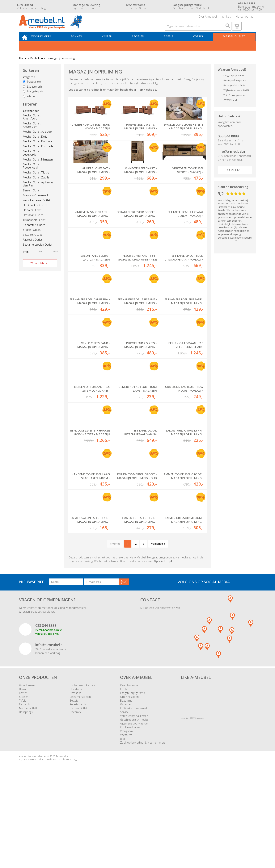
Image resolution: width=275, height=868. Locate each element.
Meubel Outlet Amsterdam (32, 135)
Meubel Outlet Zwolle (36, 187)
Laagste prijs (33, 96)
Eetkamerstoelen (80, 783)
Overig (199, 45)
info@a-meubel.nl (232, 161)
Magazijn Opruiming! (35, 205)
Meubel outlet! (233, 45)
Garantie (125, 790)
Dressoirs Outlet (33, 225)
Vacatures (126, 821)
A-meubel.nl (62, 842)
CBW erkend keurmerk (134, 794)
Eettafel (74, 786)
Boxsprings (26, 798)
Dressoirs (76, 779)
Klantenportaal (245, 18)
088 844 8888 (228, 145)
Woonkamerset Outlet (37, 210)
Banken (82, 45)
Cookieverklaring (130, 813)
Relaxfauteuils (78, 790)
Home (23, 68)
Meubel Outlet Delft (35, 146)
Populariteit (32, 91)
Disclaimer (51, 845)
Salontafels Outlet (34, 234)
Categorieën (31, 120)
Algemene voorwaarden (135, 809)
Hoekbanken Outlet (35, 215)
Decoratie (76, 798)
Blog (123, 825)
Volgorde (29, 87)
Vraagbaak (127, 817)
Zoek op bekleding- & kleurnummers (143, 828)
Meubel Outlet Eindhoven (38, 151)
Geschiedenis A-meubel (135, 805)
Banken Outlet (32, 200)
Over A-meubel (208, 18)
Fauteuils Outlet (33, 249)
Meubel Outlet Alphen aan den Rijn (39, 193)
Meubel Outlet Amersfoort (32, 126)
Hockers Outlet (32, 220)
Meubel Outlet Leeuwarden (32, 162)
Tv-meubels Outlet (34, 230)
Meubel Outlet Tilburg (36, 182)
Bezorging (126, 786)
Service (124, 798)
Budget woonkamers (82, 771)
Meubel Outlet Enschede (38, 156)
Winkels (226, 18)
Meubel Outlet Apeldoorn (39, 141)
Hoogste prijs (33, 101)
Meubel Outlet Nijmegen (38, 169)
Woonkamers (49, 45)
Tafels (171, 45)
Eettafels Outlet (32, 244)
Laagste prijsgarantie (133, 779)
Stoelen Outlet (32, 239)
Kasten (112, 45)
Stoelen (141, 45)
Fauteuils (25, 790)
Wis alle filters (39, 272)
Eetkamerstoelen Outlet (38, 254)
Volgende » (158, 630)
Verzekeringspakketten (134, 802)
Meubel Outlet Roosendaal (32, 175)
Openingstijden (129, 783)
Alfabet (29, 106)
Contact (235, 180)
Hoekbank (76, 775)
